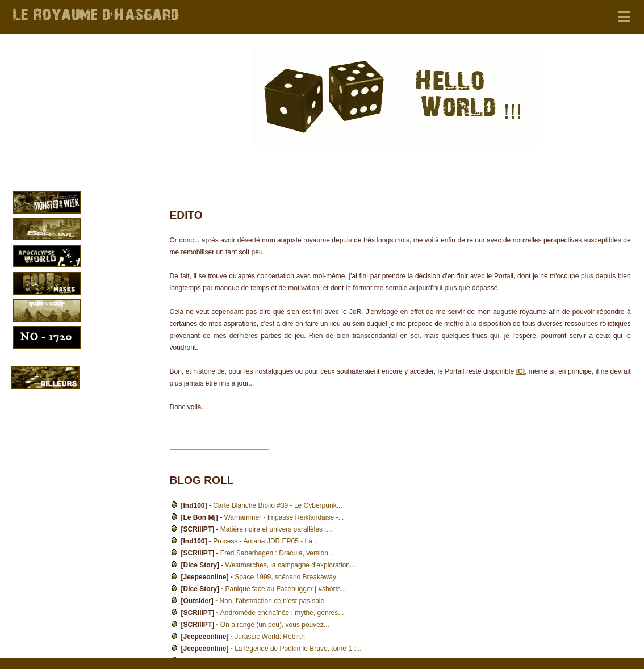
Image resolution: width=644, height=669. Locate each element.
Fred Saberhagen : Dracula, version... (277, 553)
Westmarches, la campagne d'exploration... (291, 565)
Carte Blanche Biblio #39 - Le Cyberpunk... (277, 505)
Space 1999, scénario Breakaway (285, 577)
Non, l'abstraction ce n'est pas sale (272, 601)
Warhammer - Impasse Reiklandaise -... (284, 517)
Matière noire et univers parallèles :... (276, 529)
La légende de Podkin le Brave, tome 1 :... (298, 649)
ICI (520, 371)
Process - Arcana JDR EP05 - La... (265, 541)
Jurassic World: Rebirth (270, 637)
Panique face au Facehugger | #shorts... (286, 589)
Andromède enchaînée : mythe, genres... (282, 613)
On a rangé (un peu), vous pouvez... (275, 625)
